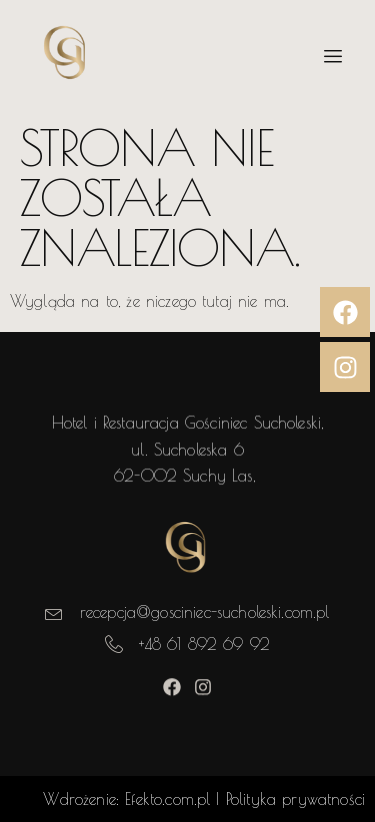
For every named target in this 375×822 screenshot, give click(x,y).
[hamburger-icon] (332, 57)
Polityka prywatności (295, 799)
